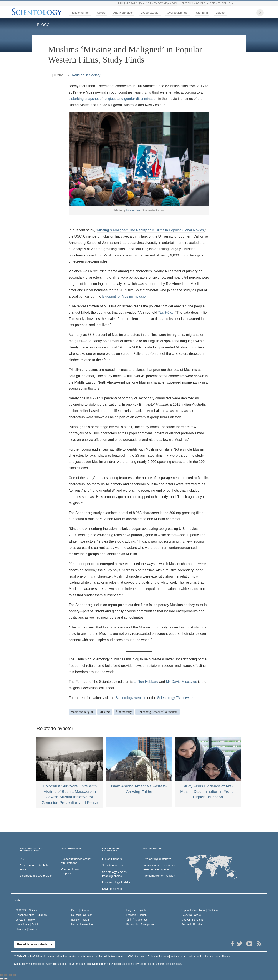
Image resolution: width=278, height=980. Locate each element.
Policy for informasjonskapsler (165, 957)
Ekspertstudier (150, 13)
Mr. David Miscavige (181, 682)
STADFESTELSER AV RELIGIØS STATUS (31, 849)
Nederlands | (27, 925)
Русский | (192, 925)
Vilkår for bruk (136, 957)
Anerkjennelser (123, 13)
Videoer (221, 13)
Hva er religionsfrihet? (157, 859)
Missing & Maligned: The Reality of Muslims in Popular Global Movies (150, 230)
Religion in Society (86, 75)
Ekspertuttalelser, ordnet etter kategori (76, 861)
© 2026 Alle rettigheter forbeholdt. (55, 957)
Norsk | (82, 925)
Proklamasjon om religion (159, 876)
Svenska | (27, 929)
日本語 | (137, 920)
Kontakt (214, 957)
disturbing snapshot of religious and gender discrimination (113, 99)
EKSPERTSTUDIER (71, 848)
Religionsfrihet (80, 13)
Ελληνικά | (191, 915)
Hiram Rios (133, 210)
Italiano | (80, 920)
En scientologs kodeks (116, 882)
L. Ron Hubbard (146, 682)
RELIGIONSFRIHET (154, 848)
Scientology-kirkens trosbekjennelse (114, 874)
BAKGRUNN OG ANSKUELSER (111, 849)
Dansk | (80, 910)
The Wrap (166, 312)
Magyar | (193, 920)
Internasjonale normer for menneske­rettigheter (159, 868)
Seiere (101, 13)
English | (136, 910)
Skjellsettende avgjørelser (36, 876)
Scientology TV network (175, 698)
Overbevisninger (178, 13)
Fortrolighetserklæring (112, 957)
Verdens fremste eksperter (71, 871)
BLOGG (43, 25)
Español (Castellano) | (199, 910)
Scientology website (131, 698)
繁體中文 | (27, 910)
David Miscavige (112, 889)
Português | (140, 925)
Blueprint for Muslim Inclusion (125, 296)
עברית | (25, 920)
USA (22, 859)
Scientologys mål (113, 865)
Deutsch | (82, 915)
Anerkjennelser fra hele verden (34, 868)
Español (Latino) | (32, 915)
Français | (137, 915)
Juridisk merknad (196, 957)
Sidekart (227, 957)
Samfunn (202, 13)
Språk (17, 900)
